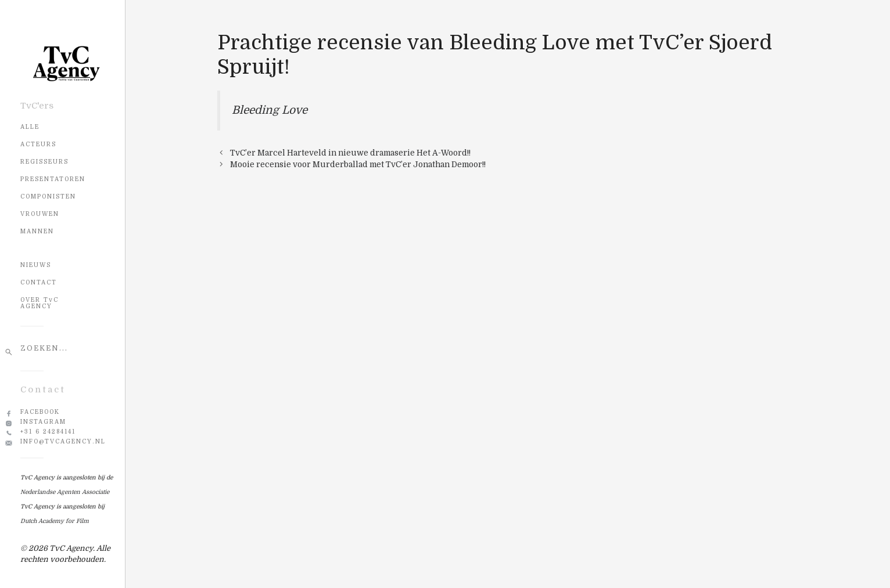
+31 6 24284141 (48, 432)
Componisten (48, 196)
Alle (30, 127)
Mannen (37, 231)
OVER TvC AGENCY (40, 303)
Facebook (40, 412)
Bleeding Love (270, 110)
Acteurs (38, 144)
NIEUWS (36, 265)
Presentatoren (53, 179)
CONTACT (39, 282)
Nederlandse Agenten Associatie (65, 492)
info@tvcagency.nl (63, 441)
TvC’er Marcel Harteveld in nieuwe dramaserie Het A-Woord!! (350, 153)
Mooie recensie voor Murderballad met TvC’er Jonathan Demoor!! (358, 165)
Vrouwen (40, 214)
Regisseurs (44, 162)
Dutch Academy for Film (55, 521)
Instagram (43, 422)
